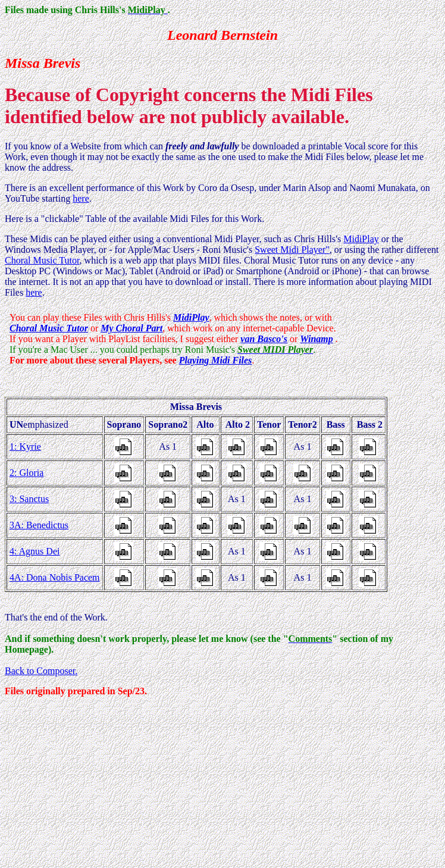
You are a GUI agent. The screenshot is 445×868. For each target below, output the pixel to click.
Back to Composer (40, 671)
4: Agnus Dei (35, 551)
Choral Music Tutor (42, 260)
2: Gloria (26, 473)
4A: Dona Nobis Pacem (55, 577)
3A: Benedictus (39, 525)
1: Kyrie (25, 446)
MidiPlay (361, 239)
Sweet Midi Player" (292, 250)
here (81, 198)
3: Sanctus (29, 499)
